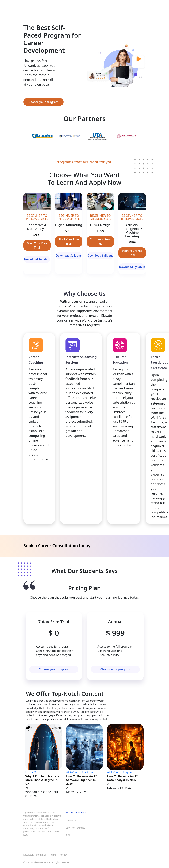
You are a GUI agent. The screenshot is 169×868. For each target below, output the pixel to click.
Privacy (63, 855)
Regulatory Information (35, 855)
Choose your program (44, 102)
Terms (53, 855)
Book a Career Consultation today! (57, 546)
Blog (68, 835)
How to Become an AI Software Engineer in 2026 (82, 780)
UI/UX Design (34, 772)
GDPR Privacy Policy (75, 828)
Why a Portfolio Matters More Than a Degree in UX (42, 780)
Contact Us (71, 821)
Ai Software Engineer (80, 772)
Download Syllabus (37, 259)
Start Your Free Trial (37, 245)
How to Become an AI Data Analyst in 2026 (122, 778)
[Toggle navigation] (28, 8)
